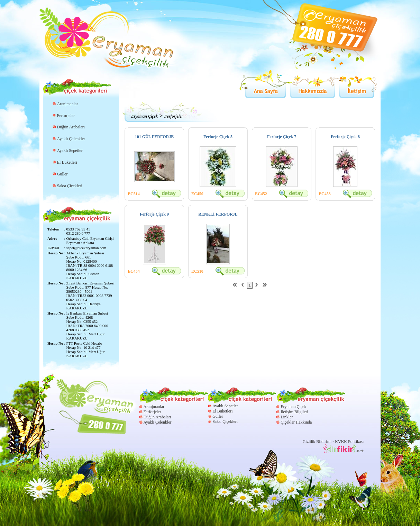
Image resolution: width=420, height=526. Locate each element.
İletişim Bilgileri (294, 412)
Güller (62, 174)
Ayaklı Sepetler (70, 151)
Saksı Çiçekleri (70, 186)
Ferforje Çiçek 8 (345, 137)
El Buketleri (67, 162)
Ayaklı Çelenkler (71, 139)
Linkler (287, 417)
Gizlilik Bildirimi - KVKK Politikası (333, 442)
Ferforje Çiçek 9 (154, 214)
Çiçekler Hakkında (296, 422)
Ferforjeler (66, 116)
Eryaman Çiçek (144, 116)
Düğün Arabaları (71, 127)
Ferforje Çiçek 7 (282, 137)
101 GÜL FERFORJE (154, 137)
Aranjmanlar (68, 104)
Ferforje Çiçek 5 (218, 137)
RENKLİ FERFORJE (218, 214)
